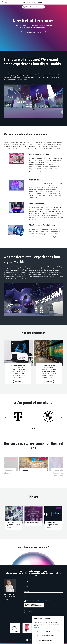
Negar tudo (41, 636)
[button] (41, 2)
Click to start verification (36, 606)
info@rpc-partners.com (9, 600)
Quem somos (27, 2)
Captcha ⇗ (41, 607)
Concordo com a (37, 601)
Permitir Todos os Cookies (55, 636)
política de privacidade (43, 601)
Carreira (34, 2)
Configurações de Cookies (49, 640)
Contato (40, 2)
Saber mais (37, 632)
